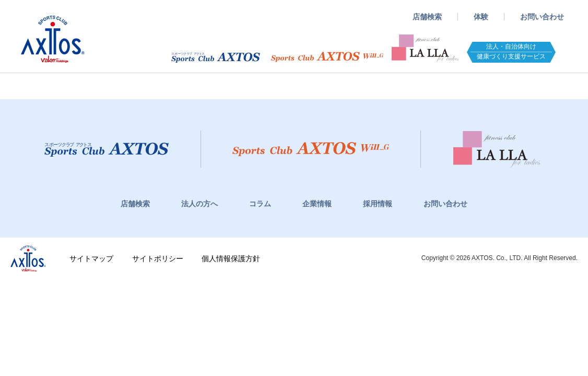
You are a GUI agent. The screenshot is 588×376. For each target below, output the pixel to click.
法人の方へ (199, 204)
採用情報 (378, 204)
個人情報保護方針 (231, 258)
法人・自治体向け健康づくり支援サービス (511, 51)
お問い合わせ (542, 17)
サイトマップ (91, 258)
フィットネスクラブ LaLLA (425, 49)
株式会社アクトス (28, 258)
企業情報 (317, 204)
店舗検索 (427, 17)
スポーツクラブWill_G (327, 57)
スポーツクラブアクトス (53, 39)
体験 (481, 17)
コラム (260, 204)
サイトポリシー (158, 258)
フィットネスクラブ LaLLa (497, 149)
